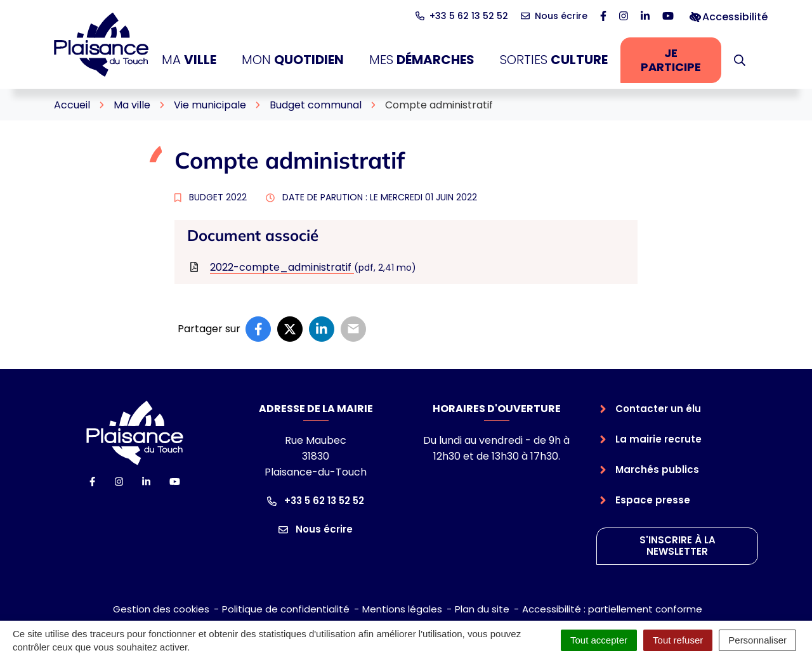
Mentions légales (402, 609)
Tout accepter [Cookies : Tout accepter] (599, 640)
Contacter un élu (658, 409)
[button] (740, 60)
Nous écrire (316, 529)
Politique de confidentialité (286, 609)
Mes (422, 60)
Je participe (681, 60)
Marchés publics (657, 469)
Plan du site (482, 609)
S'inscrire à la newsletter (678, 546)
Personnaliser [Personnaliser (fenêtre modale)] (757, 640)
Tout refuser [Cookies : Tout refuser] (678, 640)
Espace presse (653, 500)
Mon (293, 60)
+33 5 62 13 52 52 (316, 501)
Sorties (554, 60)
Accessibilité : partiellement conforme (612, 609)
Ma (189, 60)
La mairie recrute (658, 439)
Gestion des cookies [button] (161, 609)
